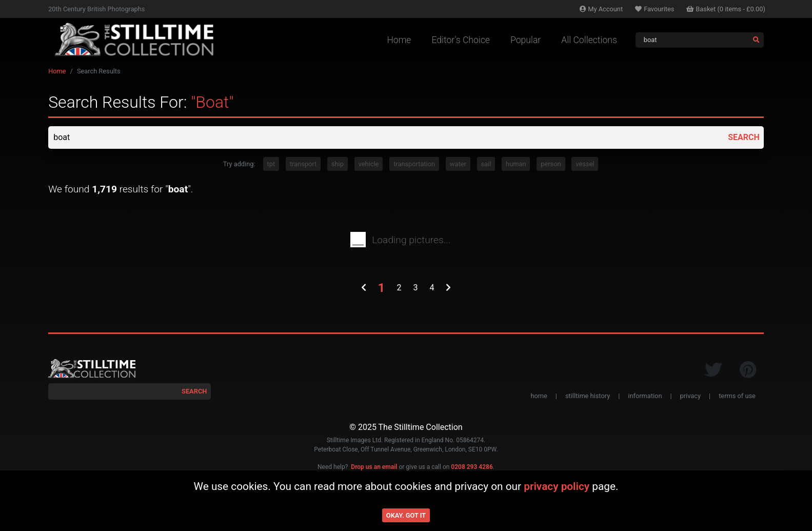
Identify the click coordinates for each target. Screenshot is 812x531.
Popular (526, 40)
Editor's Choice (461, 40)
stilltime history (588, 396)
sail (486, 164)
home (539, 396)
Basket (726, 9)
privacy (690, 396)
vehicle (369, 164)
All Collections (589, 40)
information (645, 396)
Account (601, 9)
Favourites (655, 9)
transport (303, 164)
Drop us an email (374, 467)
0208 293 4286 (472, 467)
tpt (271, 164)
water (458, 164)
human (516, 164)
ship (338, 164)
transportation (414, 164)
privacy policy (557, 486)
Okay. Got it (406, 515)
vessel (585, 164)
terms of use (737, 396)
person (551, 164)
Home (399, 40)
